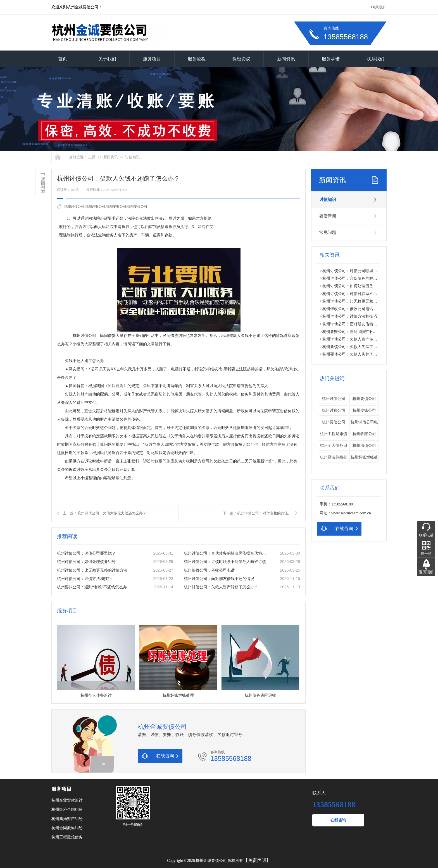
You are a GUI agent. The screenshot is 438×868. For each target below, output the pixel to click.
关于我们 (107, 59)
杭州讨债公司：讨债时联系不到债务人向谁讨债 (225, 562)
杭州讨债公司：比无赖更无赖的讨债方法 (92, 570)
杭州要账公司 (116, 207)
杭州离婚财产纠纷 (67, 819)
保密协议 (241, 59)
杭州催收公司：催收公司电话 (209, 570)
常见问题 (328, 232)
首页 (63, 59)
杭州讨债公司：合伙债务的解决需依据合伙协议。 (226, 553)
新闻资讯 (286, 59)
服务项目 (152, 59)
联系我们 (379, 7)
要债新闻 (328, 216)
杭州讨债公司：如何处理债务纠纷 (86, 562)
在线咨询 (338, 820)
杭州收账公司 (364, 434)
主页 (92, 157)
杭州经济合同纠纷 (67, 810)
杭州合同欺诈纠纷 (67, 828)
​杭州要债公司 (137, 207)
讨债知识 (132, 157)
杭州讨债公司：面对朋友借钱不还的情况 (219, 579)
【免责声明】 (257, 860)
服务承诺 (331, 59)
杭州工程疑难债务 (67, 837)
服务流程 (197, 59)
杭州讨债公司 (74, 207)
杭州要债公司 (364, 399)
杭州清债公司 (364, 446)
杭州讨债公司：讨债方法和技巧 (84, 579)
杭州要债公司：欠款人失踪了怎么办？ (356, 347)
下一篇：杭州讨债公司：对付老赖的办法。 (257, 513)
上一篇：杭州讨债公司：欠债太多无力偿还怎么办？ (105, 513)
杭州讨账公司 (95, 207)
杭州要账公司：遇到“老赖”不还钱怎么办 (92, 587)
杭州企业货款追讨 (67, 800)
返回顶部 (426, 572)
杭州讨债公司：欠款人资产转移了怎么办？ (221, 587)
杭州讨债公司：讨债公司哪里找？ (86, 553)
